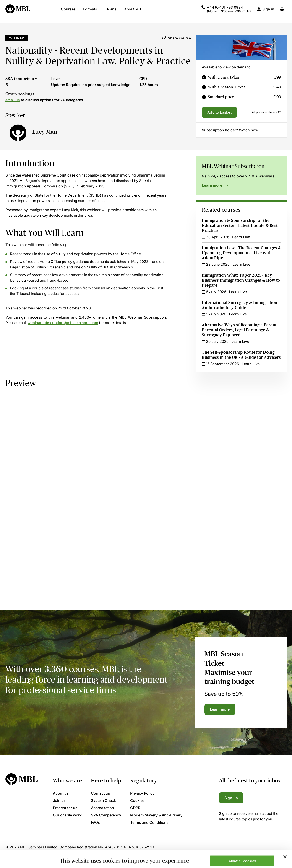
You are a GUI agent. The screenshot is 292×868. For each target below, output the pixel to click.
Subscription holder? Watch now (230, 130)
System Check (103, 800)
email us (13, 100)
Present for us (65, 808)
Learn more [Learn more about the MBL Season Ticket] (220, 709)
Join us (59, 800)
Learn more (215, 185)
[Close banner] (285, 839)
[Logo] (18, 11)
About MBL (133, 11)
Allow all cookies (242, 843)
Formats (90, 11)
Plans (112, 11)
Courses (68, 11)
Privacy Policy (142, 793)
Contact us (100, 793)
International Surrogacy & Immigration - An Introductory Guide (241, 305)
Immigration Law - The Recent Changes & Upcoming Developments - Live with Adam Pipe (241, 253)
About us (61, 793)
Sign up (231, 798)
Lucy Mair (45, 132)
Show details (70, 857)
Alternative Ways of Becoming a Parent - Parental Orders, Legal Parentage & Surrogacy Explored (240, 330)
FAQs (95, 822)
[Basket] (282, 11)
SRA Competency (21, 79)
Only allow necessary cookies (242, 857)
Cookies (137, 800)
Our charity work (67, 815)
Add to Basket (219, 112)
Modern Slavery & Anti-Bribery (156, 815)
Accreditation (103, 808)
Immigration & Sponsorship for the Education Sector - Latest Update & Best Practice (240, 226)
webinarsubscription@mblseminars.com (63, 323)
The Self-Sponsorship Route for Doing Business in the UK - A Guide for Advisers (241, 355)
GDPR (135, 808)
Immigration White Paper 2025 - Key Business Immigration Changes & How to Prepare (241, 280)
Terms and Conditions (149, 822)
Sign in (268, 11)
